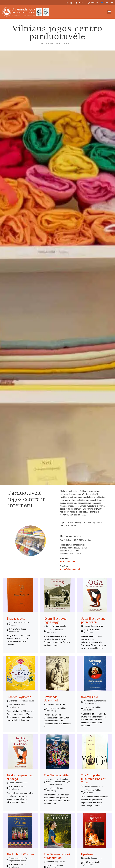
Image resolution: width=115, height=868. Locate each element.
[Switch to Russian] (102, 3)
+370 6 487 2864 (67, 561)
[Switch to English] (107, 3)
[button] (109, 12)
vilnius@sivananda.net (70, 569)
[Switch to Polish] (112, 3)
